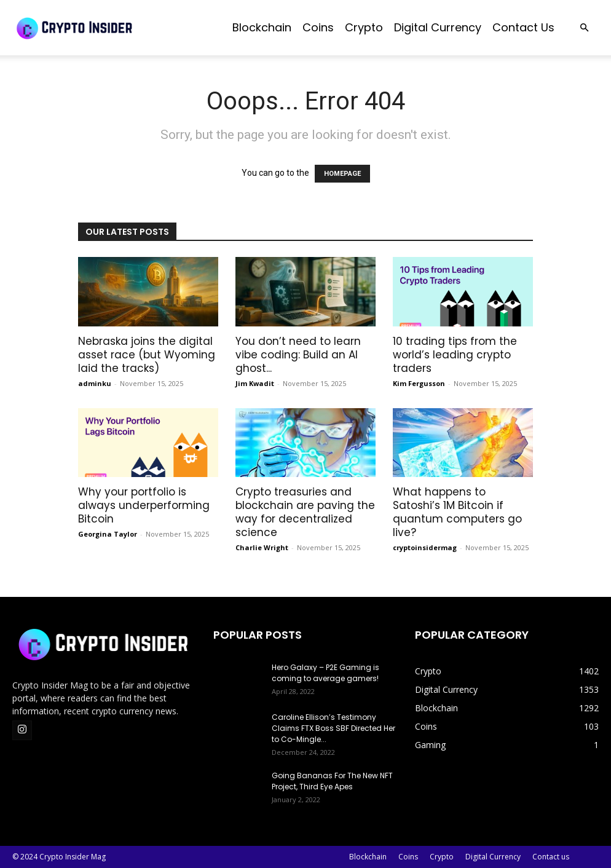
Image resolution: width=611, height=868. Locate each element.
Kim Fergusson (419, 383)
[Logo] (104, 28)
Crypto (364, 27)
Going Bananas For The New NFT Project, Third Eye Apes (332, 781)
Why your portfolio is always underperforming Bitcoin (144, 505)
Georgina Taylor (108, 534)
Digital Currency (438, 27)
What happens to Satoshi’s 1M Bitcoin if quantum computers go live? (457, 512)
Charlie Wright (262, 547)
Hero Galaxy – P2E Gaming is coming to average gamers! (325, 673)
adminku (95, 383)
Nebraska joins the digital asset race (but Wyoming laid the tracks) (147, 355)
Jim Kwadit (255, 383)
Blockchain (262, 27)
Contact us (523, 27)
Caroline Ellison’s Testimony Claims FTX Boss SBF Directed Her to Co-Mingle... (333, 728)
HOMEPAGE (342, 174)
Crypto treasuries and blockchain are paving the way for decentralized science (305, 512)
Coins (318, 27)
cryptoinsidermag (425, 547)
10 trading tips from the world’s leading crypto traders (455, 355)
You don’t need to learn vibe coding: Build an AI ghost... (298, 355)
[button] (584, 28)
